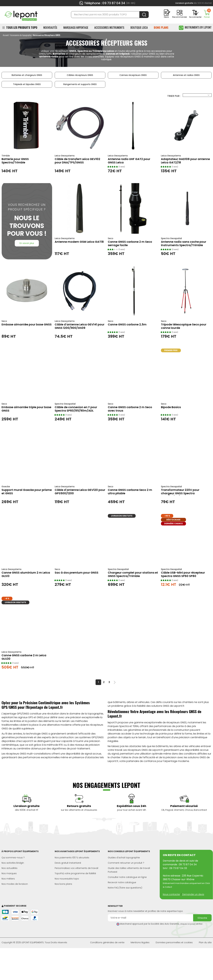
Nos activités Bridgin (13, 863)
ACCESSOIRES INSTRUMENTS (109, 27)
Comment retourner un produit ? (126, 863)
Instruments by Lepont (195, 28)
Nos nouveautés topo (67, 879)
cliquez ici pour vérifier (191, 924)
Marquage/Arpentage (76, 27)
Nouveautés (50, 27)
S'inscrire (202, 918)
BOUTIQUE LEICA (139, 27)
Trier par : (174, 96)
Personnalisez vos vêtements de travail (76, 868)
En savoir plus (27, 243)
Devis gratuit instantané (68, 863)
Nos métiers (8, 879)
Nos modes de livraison (15, 884)
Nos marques (9, 873)
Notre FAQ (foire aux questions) (125, 888)
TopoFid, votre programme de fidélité (75, 873)
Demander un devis (193, 894)
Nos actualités (9, 868)
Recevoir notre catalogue (122, 882)
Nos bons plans (63, 884)
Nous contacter (171, 894)
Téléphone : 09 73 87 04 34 (105, 3)
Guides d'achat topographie (124, 858)
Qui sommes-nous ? (13, 858)
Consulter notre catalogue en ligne (127, 877)
